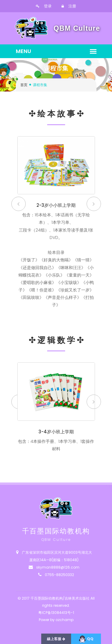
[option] (56, 226)
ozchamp (65, 620)
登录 (44, 6)
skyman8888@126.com (58, 567)
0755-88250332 (59, 575)
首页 (24, 85)
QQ (86, 639)
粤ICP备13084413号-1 (56, 613)
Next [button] (94, 204)
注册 (69, 6)
